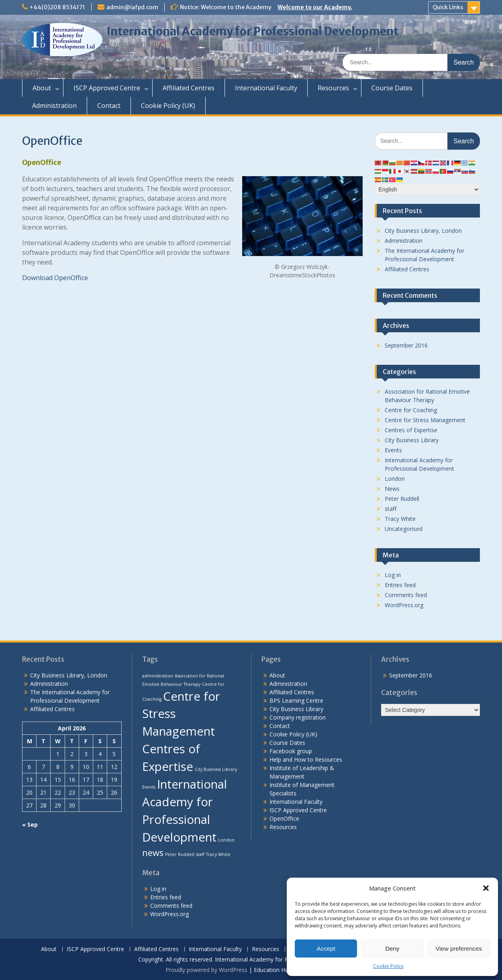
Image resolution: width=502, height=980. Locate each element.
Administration (54, 106)
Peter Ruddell (402, 499)
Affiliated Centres (189, 88)
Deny (392, 948)
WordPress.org (404, 605)
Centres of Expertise (411, 430)
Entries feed (400, 585)
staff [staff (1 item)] (200, 854)
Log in (393, 575)
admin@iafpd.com (132, 7)
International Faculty (266, 88)
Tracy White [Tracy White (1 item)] (218, 854)
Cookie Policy (388, 966)
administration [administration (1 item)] (158, 676)
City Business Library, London (423, 231)
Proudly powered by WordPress (206, 970)
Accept (326, 948)
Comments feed (406, 595)
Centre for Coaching (411, 410)
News (392, 489)
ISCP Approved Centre (107, 88)
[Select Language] (428, 189)
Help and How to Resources (306, 759)
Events (393, 450)
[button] (486, 888)
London (395, 479)
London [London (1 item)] (226, 840)
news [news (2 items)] (153, 853)
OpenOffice (284, 818)
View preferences (459, 948)
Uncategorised (404, 529)
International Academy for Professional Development (252, 31)
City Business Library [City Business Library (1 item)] (216, 769)
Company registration (298, 717)
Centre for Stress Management (425, 420)
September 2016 (406, 345)
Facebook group (291, 751)
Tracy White (400, 519)
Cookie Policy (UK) (168, 106)
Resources (333, 88)
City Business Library (412, 440)
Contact (109, 106)
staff (391, 509)
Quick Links (448, 7)
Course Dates (392, 88)
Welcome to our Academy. (315, 7)
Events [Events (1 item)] (149, 787)
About (42, 88)
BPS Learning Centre (296, 700)
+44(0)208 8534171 (57, 7)
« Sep (30, 824)
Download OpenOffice (55, 278)
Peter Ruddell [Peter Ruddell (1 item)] (180, 854)
